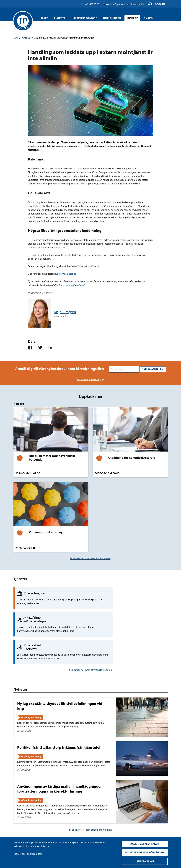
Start (44, 18)
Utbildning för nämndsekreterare (132, 456)
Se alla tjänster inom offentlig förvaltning (91, 623)
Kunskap (26, 38)
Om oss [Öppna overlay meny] (148, 18)
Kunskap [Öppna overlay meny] (132, 18)
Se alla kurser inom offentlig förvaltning (90, 557)
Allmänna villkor (69, 824)
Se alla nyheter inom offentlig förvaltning (91, 783)
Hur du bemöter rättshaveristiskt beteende (52, 456)
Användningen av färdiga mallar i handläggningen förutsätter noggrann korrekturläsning (60, 743)
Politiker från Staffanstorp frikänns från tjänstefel (59, 701)
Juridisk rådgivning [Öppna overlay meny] (84, 18)
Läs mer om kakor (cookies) (28, 854)
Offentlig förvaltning (31, 671)
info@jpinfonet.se (23, 834)
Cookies (64, 829)
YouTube (118, 820)
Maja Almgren (65, 312)
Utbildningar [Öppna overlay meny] (112, 18)
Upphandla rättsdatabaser (74, 819)
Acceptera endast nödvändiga (145, 852)
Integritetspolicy (69, 814)
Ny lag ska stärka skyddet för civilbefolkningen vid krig (60, 660)
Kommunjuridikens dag (45, 531)
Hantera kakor (145, 861)
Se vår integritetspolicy (89, 378)
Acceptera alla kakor (145, 844)
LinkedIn (118, 814)
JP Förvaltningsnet (66, 274)
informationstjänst (75, 285)
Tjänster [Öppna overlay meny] (60, 18)
